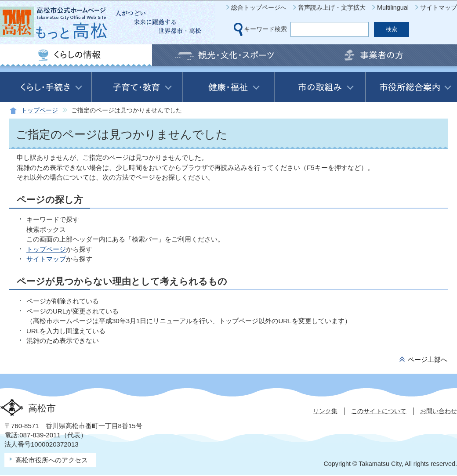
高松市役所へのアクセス (52, 460)
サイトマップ (439, 7)
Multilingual (393, 7)
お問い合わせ (439, 411)
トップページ (40, 110)
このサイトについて (379, 411)
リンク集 (325, 411)
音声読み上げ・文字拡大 (332, 7)
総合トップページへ (259, 7)
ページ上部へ (428, 359)
